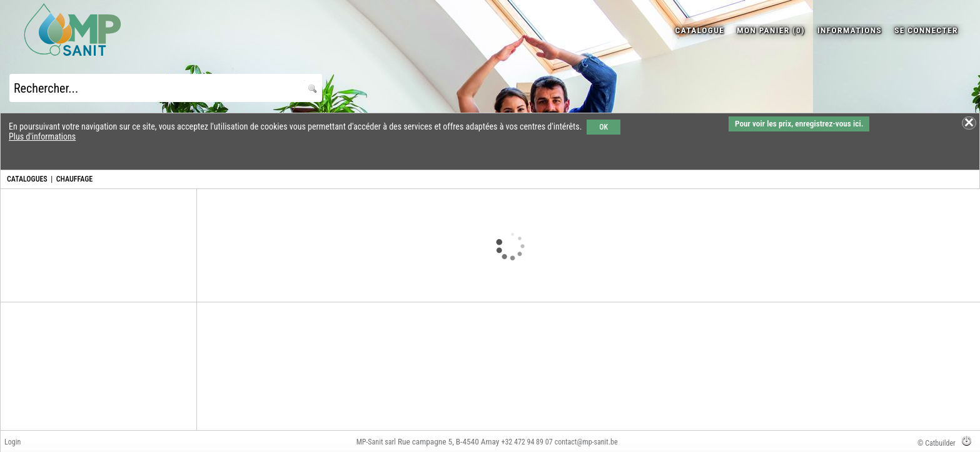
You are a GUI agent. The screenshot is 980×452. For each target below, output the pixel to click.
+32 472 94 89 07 (527, 442)
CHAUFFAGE (74, 179)
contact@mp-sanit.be (586, 442)
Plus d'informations (42, 136)
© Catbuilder (937, 443)
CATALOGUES (27, 179)
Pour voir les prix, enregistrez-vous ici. (799, 124)
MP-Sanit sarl (376, 442)
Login (13, 442)
